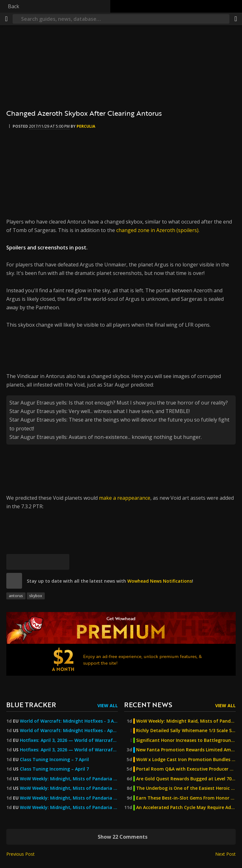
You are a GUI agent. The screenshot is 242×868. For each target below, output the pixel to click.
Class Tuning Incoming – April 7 (54, 769)
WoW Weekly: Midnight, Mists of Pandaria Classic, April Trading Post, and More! (69, 788)
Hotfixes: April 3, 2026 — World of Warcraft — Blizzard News (69, 740)
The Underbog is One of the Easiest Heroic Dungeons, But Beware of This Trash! (186, 788)
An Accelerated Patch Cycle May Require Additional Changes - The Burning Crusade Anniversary (186, 807)
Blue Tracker (31, 705)
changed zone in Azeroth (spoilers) (157, 230)
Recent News (148, 705)
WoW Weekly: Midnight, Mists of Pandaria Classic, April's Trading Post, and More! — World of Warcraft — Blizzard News (69, 798)
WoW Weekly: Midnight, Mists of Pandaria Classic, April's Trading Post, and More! (69, 807)
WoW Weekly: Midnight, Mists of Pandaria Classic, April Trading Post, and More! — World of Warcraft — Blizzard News (69, 779)
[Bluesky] (14, 562)
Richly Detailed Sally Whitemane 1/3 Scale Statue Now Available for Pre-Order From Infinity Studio (186, 731)
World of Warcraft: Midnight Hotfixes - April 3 (69, 731)
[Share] (236, 19)
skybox (36, 596)
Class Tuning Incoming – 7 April (54, 760)
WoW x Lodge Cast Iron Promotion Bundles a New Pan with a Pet (186, 760)
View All (108, 705)
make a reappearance (125, 498)
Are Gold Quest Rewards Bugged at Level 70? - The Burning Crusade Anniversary (186, 779)
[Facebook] (30, 562)
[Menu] (6, 19)
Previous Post (20, 854)
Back (14, 6)
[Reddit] (46, 562)
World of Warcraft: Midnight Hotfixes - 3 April (69, 721)
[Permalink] (61, 562)
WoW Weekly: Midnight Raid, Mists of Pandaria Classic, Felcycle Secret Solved (186, 721)
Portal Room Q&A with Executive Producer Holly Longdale (186, 769)
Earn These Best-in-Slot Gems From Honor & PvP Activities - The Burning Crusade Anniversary (186, 798)
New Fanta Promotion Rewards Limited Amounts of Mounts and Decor (186, 750)
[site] (14, 581)
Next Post (225, 854)
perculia (86, 126)
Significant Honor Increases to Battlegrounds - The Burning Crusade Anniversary (186, 740)
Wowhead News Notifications (160, 581)
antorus (16, 596)
